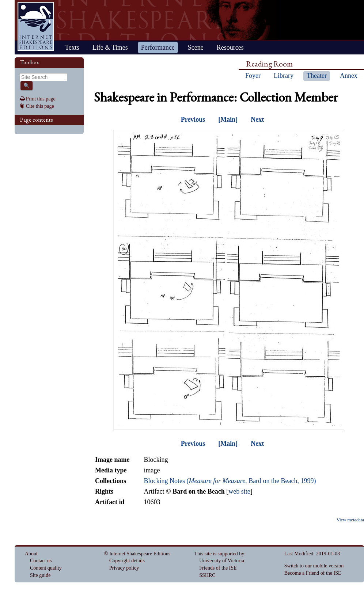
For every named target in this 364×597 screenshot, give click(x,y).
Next (257, 119)
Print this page (41, 99)
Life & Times (110, 47)
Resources (230, 47)
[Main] (228, 119)
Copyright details (127, 561)
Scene (196, 47)
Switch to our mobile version (314, 566)
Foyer (253, 76)
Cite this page (40, 106)
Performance (158, 47)
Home (36, 26)
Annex (349, 76)
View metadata (350, 520)
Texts (72, 47)
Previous (193, 119)
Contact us (41, 561)
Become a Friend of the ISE (313, 573)
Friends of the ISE (218, 568)
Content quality (46, 568)
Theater (317, 76)
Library (284, 76)
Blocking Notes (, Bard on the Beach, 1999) (230, 481)
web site (239, 491)
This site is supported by (219, 554)
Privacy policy (124, 568)
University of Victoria (222, 561)
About (31, 554)
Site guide (40, 575)
